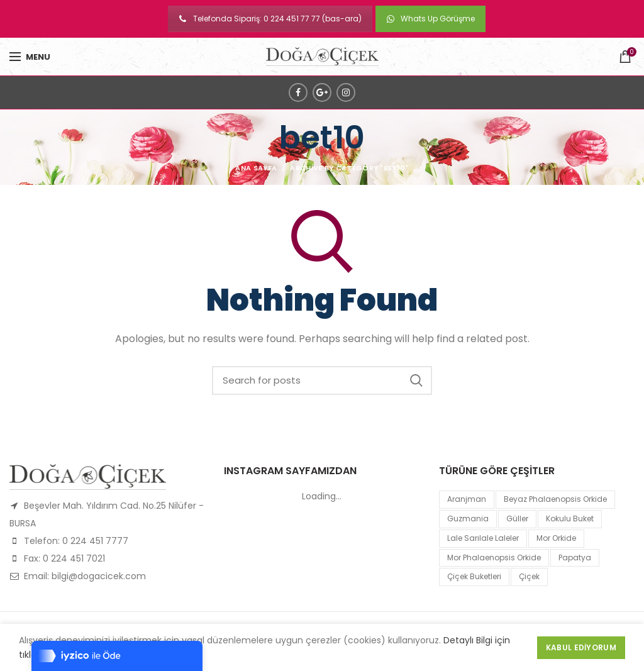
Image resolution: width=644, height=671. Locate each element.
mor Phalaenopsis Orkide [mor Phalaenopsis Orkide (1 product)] (494, 557)
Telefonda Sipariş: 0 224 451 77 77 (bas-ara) (270, 19)
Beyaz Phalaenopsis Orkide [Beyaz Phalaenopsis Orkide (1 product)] (555, 499)
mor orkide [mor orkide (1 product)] (556, 538)
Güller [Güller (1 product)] (517, 518)
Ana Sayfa (256, 168)
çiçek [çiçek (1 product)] (529, 576)
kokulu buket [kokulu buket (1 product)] (570, 518)
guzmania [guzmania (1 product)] (468, 518)
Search (416, 380)
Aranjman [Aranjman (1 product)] (467, 499)
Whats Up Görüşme (430, 19)
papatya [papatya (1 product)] (575, 557)
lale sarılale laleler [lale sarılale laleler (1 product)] (483, 538)
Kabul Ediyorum (581, 647)
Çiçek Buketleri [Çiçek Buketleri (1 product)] (474, 576)
